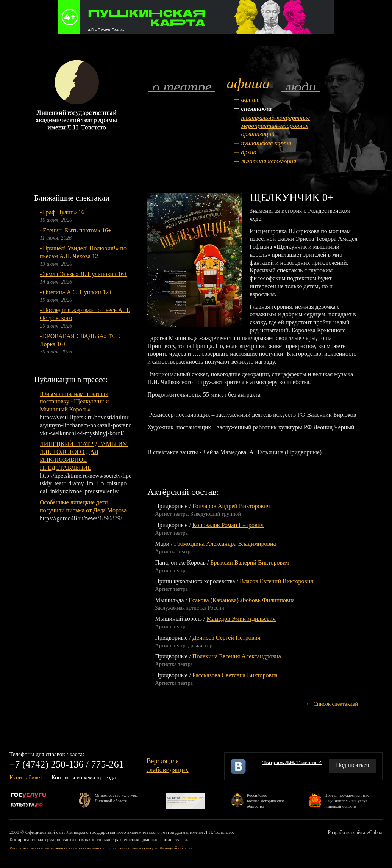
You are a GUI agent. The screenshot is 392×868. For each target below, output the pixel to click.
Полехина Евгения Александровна (237, 656)
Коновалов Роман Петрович (228, 525)
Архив (248, 152)
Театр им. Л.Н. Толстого (292, 762)
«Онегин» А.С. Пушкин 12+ (76, 292)
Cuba (375, 833)
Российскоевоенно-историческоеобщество (266, 800)
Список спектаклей (336, 704)
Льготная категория (269, 161)
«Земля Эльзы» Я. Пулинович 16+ (84, 274)
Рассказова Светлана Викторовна (235, 675)
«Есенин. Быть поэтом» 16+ (76, 230)
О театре (182, 86)
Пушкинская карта (266, 143)
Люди (300, 86)
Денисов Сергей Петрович (226, 638)
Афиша (250, 100)
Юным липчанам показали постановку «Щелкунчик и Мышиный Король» (74, 402)
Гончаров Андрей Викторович (231, 506)
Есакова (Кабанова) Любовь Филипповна (242, 600)
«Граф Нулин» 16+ (64, 212)
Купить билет (26, 777)
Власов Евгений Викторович (277, 581)
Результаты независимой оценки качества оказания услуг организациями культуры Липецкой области (101, 848)
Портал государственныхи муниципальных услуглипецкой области (347, 800)
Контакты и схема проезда (84, 777)
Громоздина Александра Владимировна (225, 544)
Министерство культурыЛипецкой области (116, 798)
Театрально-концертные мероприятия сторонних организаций (275, 126)
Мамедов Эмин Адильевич (241, 619)
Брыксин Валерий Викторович (249, 563)
